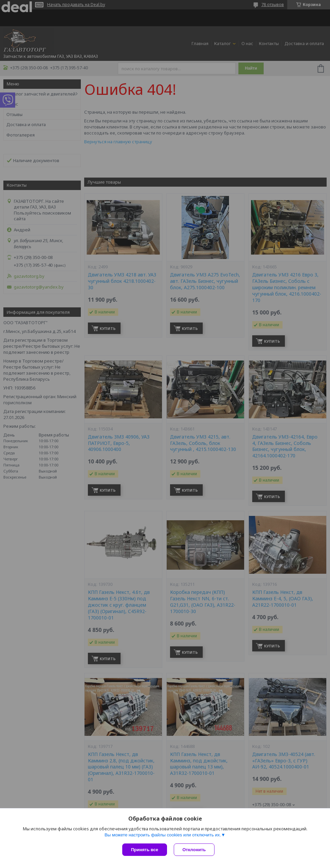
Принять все (145, 850)
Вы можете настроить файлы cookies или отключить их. (163, 835)
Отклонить (194, 850)
